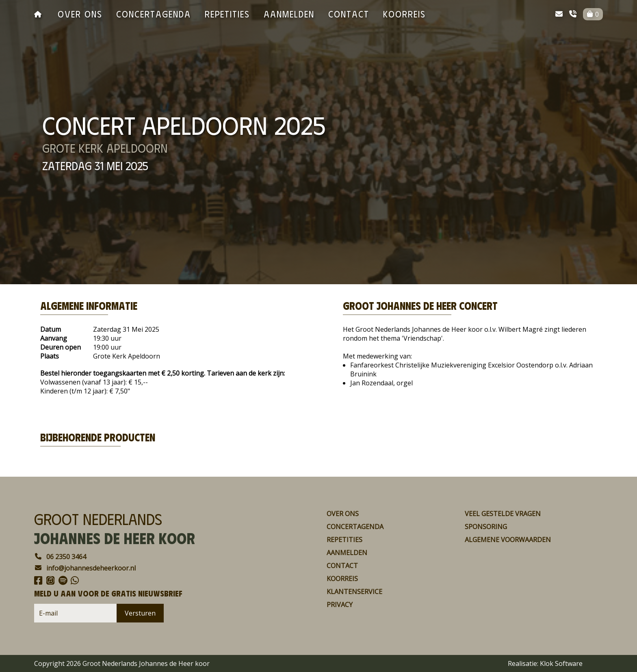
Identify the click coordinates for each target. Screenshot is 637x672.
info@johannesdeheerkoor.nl (85, 568)
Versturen (140, 613)
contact (349, 14)
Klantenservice (354, 592)
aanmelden (289, 14)
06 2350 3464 (60, 557)
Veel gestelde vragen (503, 514)
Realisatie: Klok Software (545, 663)
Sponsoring (486, 527)
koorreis (404, 14)
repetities (227, 14)
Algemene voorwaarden (508, 540)
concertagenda (154, 14)
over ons (80, 14)
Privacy (340, 605)
